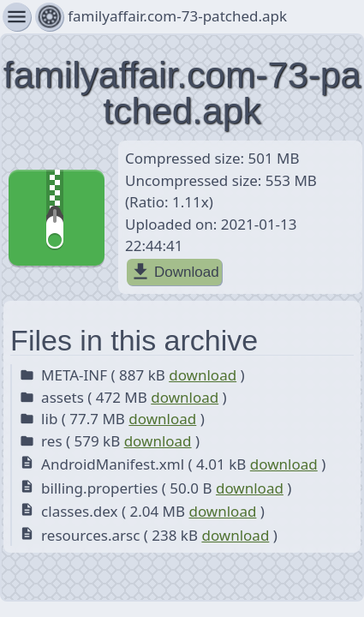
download (203, 375)
